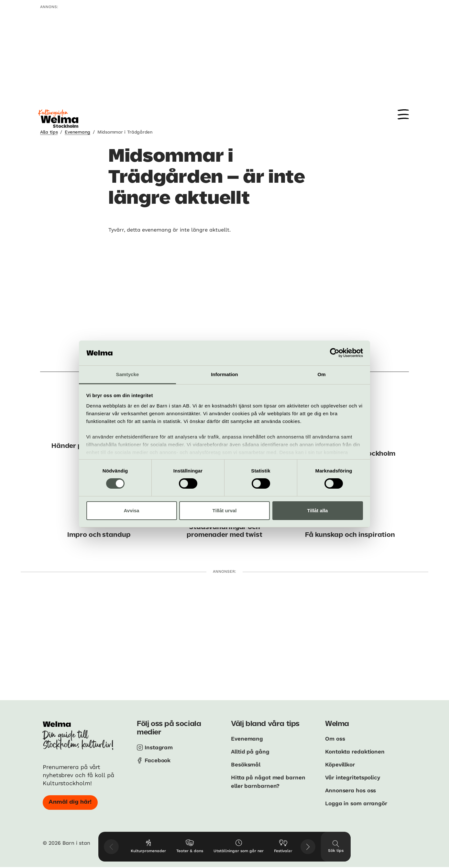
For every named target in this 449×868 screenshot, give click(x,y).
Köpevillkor (341, 764)
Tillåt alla (318, 510)
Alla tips (49, 132)
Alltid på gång (251, 751)
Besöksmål (247, 764)
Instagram (159, 747)
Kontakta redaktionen (356, 751)
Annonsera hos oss (352, 789)
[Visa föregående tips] (111, 847)
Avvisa (132, 510)
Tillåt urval (225, 510)
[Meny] (403, 114)
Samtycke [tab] (128, 374)
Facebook (158, 760)
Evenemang (77, 132)
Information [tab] (224, 374)
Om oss (336, 738)
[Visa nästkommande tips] (308, 847)
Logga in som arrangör (358, 802)
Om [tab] (321, 374)
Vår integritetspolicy (354, 777)
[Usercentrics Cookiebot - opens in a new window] (335, 353)
